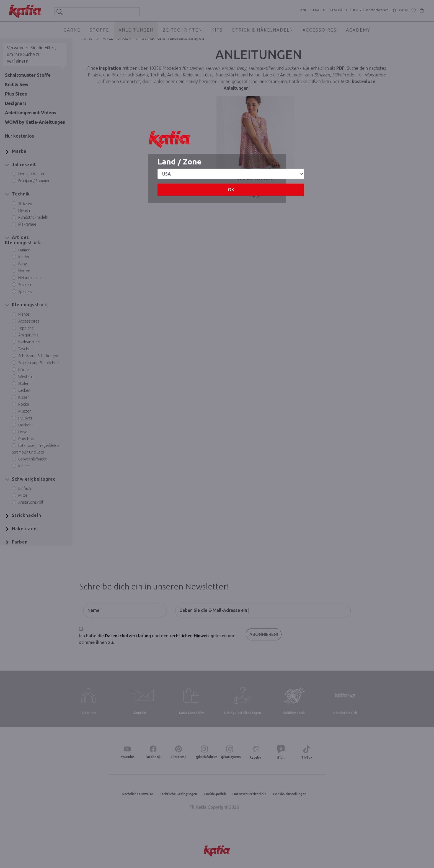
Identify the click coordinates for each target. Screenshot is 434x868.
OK (231, 190)
